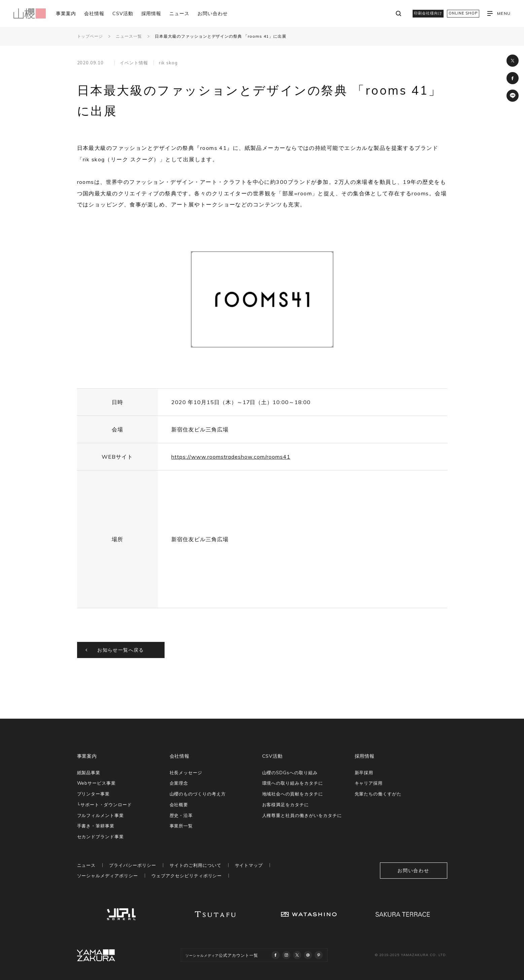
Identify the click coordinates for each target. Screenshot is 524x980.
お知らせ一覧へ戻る (121, 650)
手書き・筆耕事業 (96, 826)
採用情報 (151, 13)
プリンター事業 (94, 794)
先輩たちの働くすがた (378, 794)
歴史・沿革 (181, 815)
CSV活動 (123, 13)
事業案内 (66, 13)
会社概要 (179, 805)
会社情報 (94, 13)
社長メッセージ (186, 773)
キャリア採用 (369, 783)
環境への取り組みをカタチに (293, 783)
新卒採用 (364, 773)
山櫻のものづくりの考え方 (198, 794)
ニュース (179, 13)
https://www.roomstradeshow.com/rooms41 (231, 457)
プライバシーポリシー (133, 865)
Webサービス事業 (97, 783)
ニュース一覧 (129, 36)
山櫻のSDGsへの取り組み (290, 773)
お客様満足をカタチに (286, 805)
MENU (499, 13)
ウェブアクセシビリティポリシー (187, 876)
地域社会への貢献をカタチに (293, 794)
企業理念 (179, 783)
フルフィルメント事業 (101, 815)
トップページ (90, 36)
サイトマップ (249, 865)
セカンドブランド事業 (101, 837)
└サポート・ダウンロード (105, 805)
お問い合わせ (213, 13)
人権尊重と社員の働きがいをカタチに (302, 815)
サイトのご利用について (196, 865)
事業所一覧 (181, 826)
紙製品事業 (89, 773)
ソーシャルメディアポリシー (108, 876)
